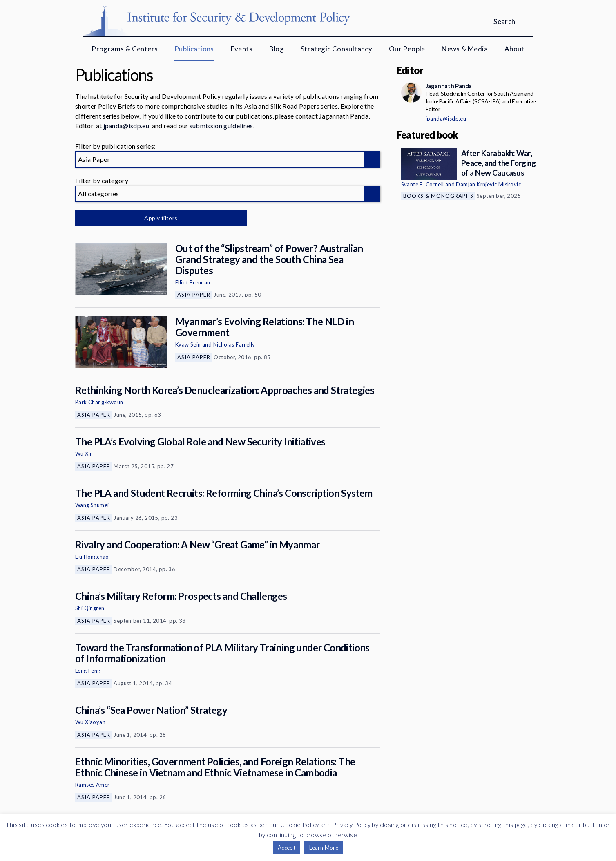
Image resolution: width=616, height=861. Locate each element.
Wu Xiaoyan (90, 722)
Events (242, 49)
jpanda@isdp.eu (126, 126)
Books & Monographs (438, 196)
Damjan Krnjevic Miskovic (488, 184)
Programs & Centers (125, 49)
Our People (407, 49)
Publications (194, 49)
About (514, 49)
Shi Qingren (90, 608)
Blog (277, 49)
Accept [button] (287, 848)
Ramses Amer (92, 785)
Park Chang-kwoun (99, 402)
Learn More (324, 848)
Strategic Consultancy (336, 49)
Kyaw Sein (188, 344)
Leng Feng (88, 671)
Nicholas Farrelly (234, 344)
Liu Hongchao (92, 557)
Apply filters (161, 218)
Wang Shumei (92, 505)
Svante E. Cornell (423, 184)
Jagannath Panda (449, 86)
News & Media (465, 49)
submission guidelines (221, 126)
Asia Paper (194, 295)
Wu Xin (84, 454)
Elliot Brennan (193, 282)
